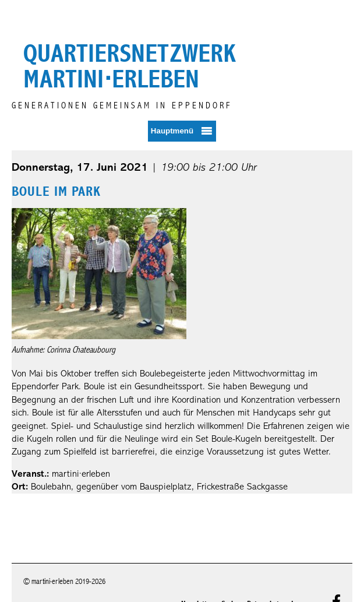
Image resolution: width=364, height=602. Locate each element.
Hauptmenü (172, 131)
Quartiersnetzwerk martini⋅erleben (130, 66)
